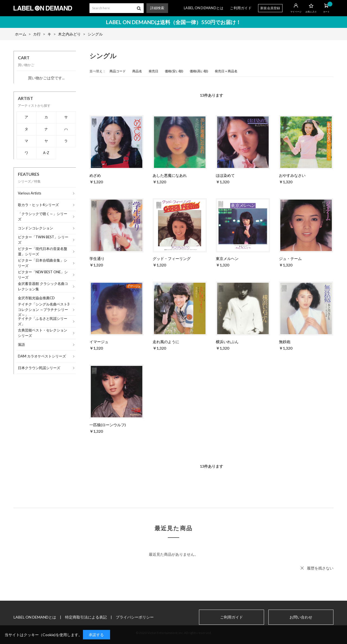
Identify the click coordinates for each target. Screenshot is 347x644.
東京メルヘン (227, 258)
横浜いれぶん (227, 342)
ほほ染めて (225, 175)
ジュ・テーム (290, 258)
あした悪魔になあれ (170, 175)
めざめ (95, 175)
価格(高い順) (199, 71)
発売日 (153, 71)
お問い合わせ (301, 617)
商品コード (118, 71)
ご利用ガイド (241, 8)
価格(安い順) (174, 71)
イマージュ (99, 342)
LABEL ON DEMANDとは (204, 8)
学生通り (97, 258)
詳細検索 (157, 8)
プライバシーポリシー (135, 617)
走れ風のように (166, 342)
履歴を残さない (320, 568)
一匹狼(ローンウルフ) (108, 425)
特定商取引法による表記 (86, 617)
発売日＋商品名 (226, 71)
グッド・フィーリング (172, 258)
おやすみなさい (292, 175)
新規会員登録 (270, 8)
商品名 (137, 71)
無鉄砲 (285, 342)
